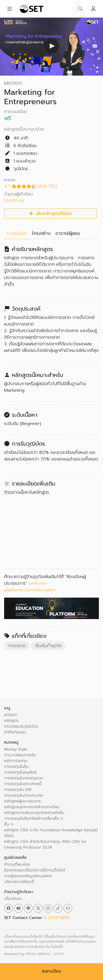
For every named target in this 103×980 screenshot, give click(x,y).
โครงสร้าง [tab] (41, 233)
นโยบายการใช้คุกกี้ (19, 882)
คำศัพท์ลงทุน (15, 732)
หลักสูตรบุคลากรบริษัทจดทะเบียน (32, 807)
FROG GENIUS (38, 954)
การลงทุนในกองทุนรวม (24, 778)
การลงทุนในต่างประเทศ (23, 795)
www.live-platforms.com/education (30, 587)
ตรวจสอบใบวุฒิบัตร (21, 726)
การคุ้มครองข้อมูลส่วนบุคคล (28, 876)
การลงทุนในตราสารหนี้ (23, 784)
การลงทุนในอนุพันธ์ (20, 772)
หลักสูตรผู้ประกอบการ (23, 801)
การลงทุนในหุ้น (16, 767)
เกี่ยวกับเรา (13, 899)
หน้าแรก (11, 715)
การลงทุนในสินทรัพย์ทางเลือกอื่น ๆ (34, 818)
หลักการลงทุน (16, 761)
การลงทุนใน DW (18, 790)
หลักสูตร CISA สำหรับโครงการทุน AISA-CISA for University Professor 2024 (45, 844)
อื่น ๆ (9, 824)
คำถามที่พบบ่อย (17, 864)
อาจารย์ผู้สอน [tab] (68, 233)
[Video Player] (51, 47)
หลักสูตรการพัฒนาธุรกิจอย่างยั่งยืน (34, 813)
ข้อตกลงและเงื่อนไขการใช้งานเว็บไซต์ (35, 870)
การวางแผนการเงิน (20, 755)
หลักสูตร (11, 721)
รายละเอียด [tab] (17, 233)
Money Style (16, 749)
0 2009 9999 (56, 918)
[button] (51, 46)
